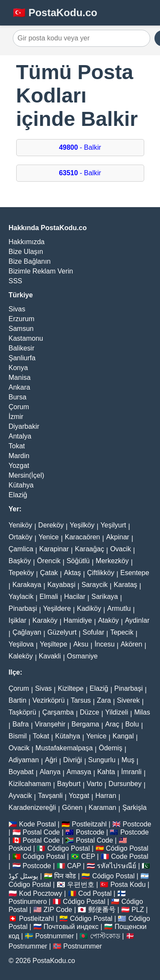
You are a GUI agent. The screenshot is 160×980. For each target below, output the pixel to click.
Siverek (128, 700)
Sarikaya (105, 597)
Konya (18, 368)
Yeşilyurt (113, 525)
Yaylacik (21, 597)
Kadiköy (89, 608)
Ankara (19, 387)
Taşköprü (22, 712)
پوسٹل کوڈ (23, 876)
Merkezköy (112, 561)
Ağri (51, 760)
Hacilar (75, 597)
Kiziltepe (70, 688)
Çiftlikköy (101, 573)
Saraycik (95, 585)
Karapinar (54, 549)
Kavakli (50, 656)
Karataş (125, 585)
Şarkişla (135, 808)
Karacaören (83, 537)
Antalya (20, 436)
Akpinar (118, 537)
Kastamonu (26, 338)
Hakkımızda (26, 242)
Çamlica (21, 549)
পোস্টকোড (105, 936)
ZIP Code (58, 910)
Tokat (17, 446)
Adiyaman (24, 760)
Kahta (106, 772)
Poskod (20, 848)
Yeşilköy (82, 525)
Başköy (20, 561)
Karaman (103, 808)
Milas (142, 712)
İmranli (131, 772)
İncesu (104, 644)
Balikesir (21, 348)
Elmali (49, 597)
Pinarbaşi (23, 608)
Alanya (50, 772)
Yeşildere (57, 608)
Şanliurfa (22, 358)
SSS (15, 281)
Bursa (17, 397)
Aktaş (73, 573)
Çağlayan (27, 632)
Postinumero (28, 902)
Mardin (19, 456)
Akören (132, 644)
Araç (112, 724)
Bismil (18, 736)
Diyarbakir (24, 426)
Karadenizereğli (32, 808)
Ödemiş (111, 748)
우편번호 (81, 885)
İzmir (16, 417)
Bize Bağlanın (30, 261)
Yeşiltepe (53, 644)
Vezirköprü (49, 700)
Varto (95, 784)
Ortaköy (20, 537)
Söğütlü (78, 561)
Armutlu (119, 608)
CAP (74, 866)
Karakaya (27, 585)
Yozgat (19, 466)
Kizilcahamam (30, 784)
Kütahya (21, 485)
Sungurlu (102, 760)
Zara (104, 700)
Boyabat (21, 772)
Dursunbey (125, 784)
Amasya (79, 772)
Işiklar (17, 620)
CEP (88, 856)
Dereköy (51, 525)
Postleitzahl (89, 824)
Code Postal (129, 856)
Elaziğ (18, 495)
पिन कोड (65, 876)
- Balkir (80, 147)
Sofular (94, 632)
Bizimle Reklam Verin (41, 271)
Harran (106, 796)
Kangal (123, 736)
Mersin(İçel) (26, 475)
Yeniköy (20, 525)
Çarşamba (58, 712)
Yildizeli (117, 712)
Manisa (20, 377)
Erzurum (21, 319)
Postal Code (41, 832)
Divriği (73, 760)
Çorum (19, 407)
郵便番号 (102, 910)
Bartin (17, 700)
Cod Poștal (95, 893)
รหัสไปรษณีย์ (116, 866)
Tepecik (122, 632)
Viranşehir (50, 724)
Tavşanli (50, 796)
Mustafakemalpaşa (64, 748)
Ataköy (109, 620)
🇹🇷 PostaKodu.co (55, 13)
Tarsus (81, 700)
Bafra (20, 724)
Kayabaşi (61, 585)
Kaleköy (21, 656)
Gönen (72, 808)
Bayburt (69, 784)
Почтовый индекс (71, 927)
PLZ (138, 910)
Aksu (81, 644)
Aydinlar (137, 620)
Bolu (132, 724)
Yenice (48, 537)
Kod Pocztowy (40, 893)
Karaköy (45, 620)
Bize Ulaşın (26, 252)
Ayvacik (20, 796)
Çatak (49, 573)
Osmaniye (82, 656)
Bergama (85, 724)
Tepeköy (21, 573)
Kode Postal (37, 824)
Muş (128, 760)
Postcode (137, 824)
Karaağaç (89, 549)
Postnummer (55, 936)
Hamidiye (78, 620)
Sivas (17, 309)
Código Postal (69, 848)
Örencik (49, 561)
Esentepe (135, 573)
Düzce (89, 712)
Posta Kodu (128, 885)
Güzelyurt (62, 632)
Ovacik (121, 549)
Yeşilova (21, 644)
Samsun (21, 329)
